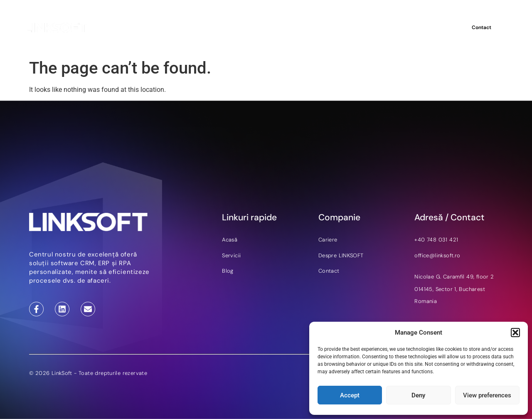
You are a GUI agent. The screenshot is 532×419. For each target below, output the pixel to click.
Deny (418, 395)
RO (447, 27)
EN (436, 27)
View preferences (487, 395)
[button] (515, 333)
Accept (350, 395)
